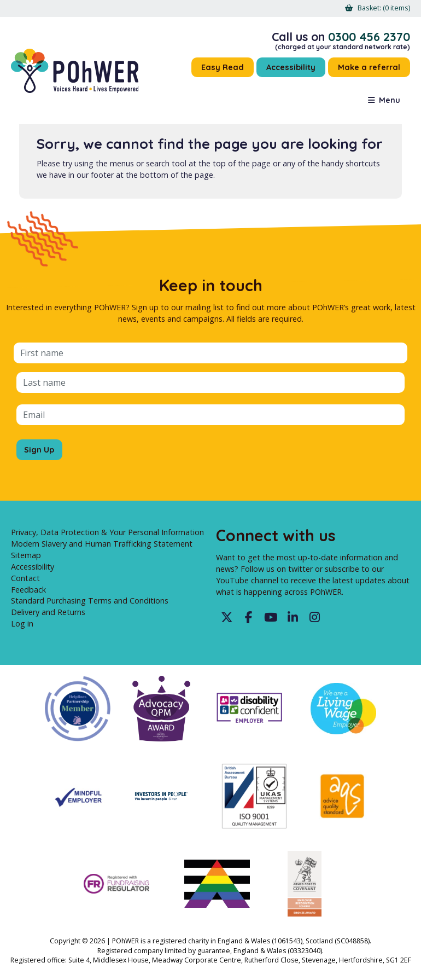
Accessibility (291, 67)
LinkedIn (293, 618)
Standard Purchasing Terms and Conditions (90, 601)
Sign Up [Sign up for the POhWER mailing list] (39, 450)
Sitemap (26, 555)
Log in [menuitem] (22, 624)
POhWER (75, 71)
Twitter (227, 618)
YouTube (271, 618)
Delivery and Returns (48, 612)
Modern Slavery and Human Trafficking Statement (102, 544)
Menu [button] (390, 100)
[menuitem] (384, 8)
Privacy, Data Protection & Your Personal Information (107, 532)
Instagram (314, 618)
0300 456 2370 (369, 36)
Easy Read (223, 67)
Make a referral (369, 67)
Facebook (249, 618)
